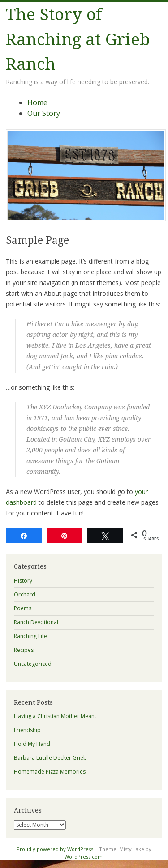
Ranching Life (30, 636)
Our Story (44, 113)
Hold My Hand (32, 744)
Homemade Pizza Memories (50, 772)
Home (37, 102)
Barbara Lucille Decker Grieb (50, 758)
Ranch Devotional (36, 622)
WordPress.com (84, 857)
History (23, 581)
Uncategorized (33, 664)
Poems (23, 608)
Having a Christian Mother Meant (55, 716)
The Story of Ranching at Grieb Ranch (78, 39)
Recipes (24, 650)
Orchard (25, 594)
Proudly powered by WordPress (55, 849)
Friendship (27, 730)
